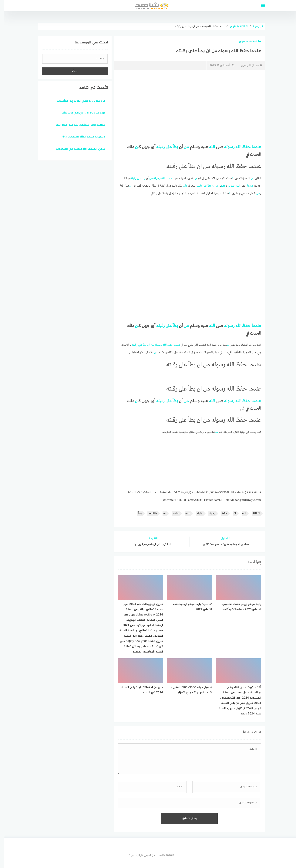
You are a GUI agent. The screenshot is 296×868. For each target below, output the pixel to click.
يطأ (172, 147)
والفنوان (149, 513)
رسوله (226, 147)
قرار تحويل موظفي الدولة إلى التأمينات (77, 101)
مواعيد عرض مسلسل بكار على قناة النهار (76, 125)
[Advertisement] (186, 101)
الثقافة (253, 513)
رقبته (157, 147)
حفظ (243, 147)
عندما (253, 147)
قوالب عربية (132, 855)
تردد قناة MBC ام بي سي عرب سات (80, 113)
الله (235, 147)
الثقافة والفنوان (246, 42)
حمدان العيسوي (248, 65)
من (183, 147)
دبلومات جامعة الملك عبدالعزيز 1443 (80, 137)
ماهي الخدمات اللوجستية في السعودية (77, 149)
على (165, 147)
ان (133, 147)
